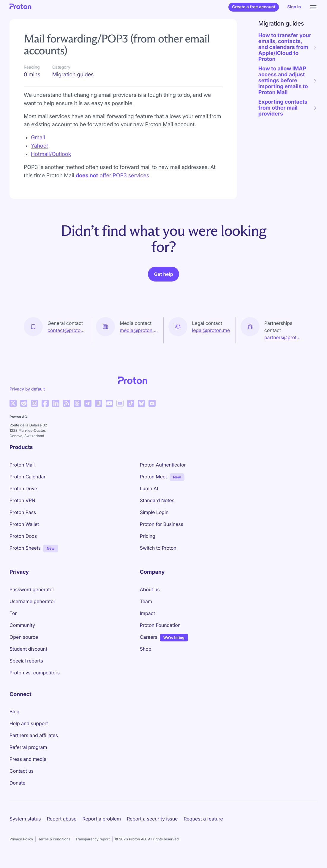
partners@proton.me (284, 337)
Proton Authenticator (163, 465)
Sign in (294, 7)
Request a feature (203, 819)
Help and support (29, 723)
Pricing (148, 536)
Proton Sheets (25, 548)
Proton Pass (23, 512)
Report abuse (62, 819)
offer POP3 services (112, 176)
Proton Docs (23, 536)
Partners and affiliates (34, 735)
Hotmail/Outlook (51, 154)
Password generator (32, 589)
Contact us (22, 771)
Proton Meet (154, 477)
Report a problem (102, 819)
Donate (18, 783)
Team (146, 601)
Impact (147, 613)
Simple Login (154, 512)
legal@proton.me (211, 330)
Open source (24, 637)
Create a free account (254, 7)
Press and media (28, 759)
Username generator (32, 601)
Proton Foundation (160, 625)
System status (25, 819)
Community (22, 625)
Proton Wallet (24, 524)
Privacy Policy (21, 839)
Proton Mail (22, 465)
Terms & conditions (54, 839)
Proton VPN (22, 500)
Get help (163, 274)
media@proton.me (139, 330)
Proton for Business (162, 524)
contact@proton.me (67, 330)
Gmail (38, 138)
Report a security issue (152, 819)
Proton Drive (23, 488)
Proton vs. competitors (35, 673)
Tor (13, 613)
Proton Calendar (27, 477)
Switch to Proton (158, 548)
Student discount (28, 649)
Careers (149, 637)
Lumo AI (149, 488)
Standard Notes (157, 500)
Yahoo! (39, 146)
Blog (14, 712)
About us (150, 589)
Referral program (28, 747)
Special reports (26, 661)
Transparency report (93, 839)
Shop (146, 649)
